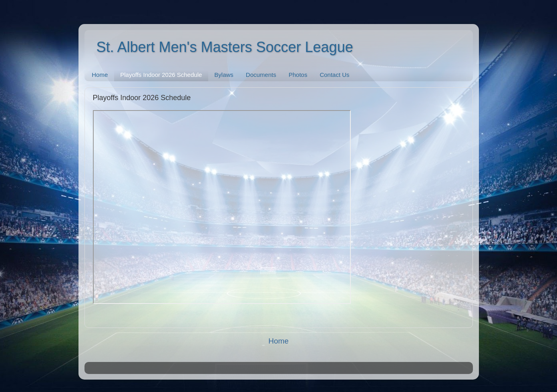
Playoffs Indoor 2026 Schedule (161, 75)
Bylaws (224, 75)
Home (100, 75)
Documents (261, 75)
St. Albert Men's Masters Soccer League (225, 47)
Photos (298, 75)
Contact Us (334, 75)
